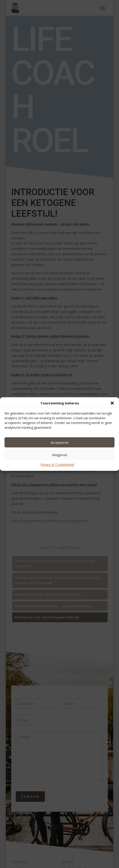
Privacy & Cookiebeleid (57, 465)
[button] (112, 403)
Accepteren (60, 442)
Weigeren (60, 455)
